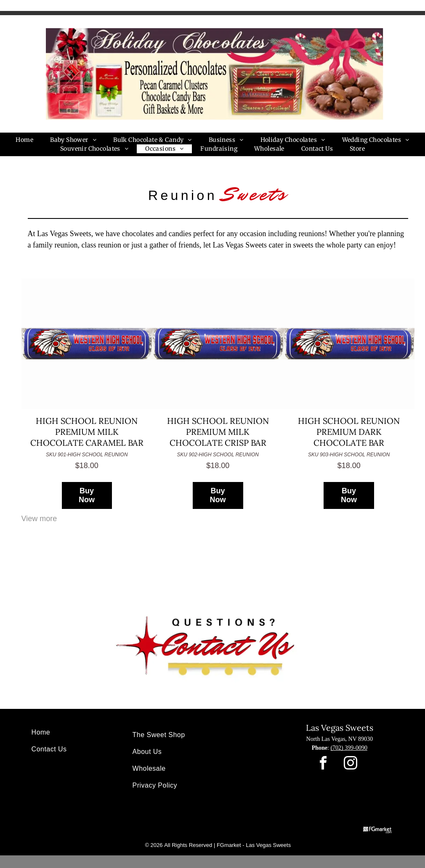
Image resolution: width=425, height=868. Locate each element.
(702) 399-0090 (349, 748)
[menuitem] (24, 140)
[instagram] (351, 764)
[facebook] (323, 764)
